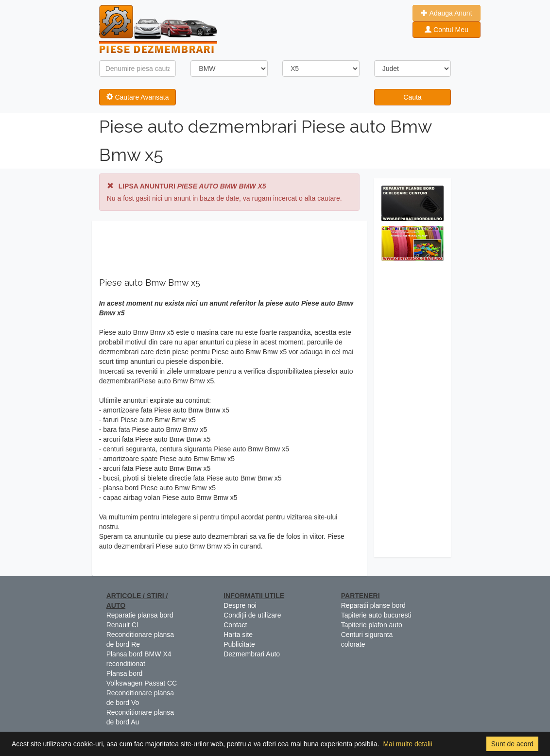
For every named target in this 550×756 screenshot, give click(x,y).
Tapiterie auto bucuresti (376, 615)
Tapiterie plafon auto (372, 625)
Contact (235, 625)
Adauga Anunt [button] (446, 13)
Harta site (238, 635)
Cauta (412, 97)
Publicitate (239, 644)
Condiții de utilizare (252, 615)
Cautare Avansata (138, 97)
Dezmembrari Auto (252, 654)
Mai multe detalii (407, 744)
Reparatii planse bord (373, 605)
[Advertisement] (413, 412)
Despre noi (240, 605)
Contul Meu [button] (446, 30)
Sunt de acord (512, 744)
